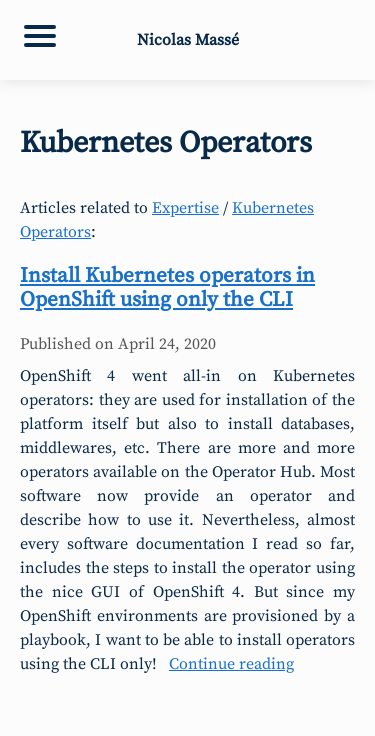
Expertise (185, 208)
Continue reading (231, 664)
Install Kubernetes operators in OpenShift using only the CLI (167, 288)
